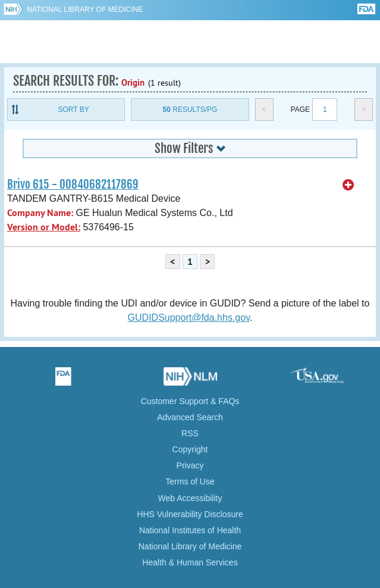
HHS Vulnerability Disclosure (190, 514)
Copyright (190, 449)
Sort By (74, 110)
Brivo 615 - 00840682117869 (73, 184)
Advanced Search (190, 417)
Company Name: (40, 213)
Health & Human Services (190, 562)
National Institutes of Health (190, 530)
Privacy (190, 465)
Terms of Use (190, 481)
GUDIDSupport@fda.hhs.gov (189, 318)
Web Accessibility (190, 498)
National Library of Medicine (85, 10)
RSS (190, 433)
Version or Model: (44, 227)
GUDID (190, 42)
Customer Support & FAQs (190, 401)
